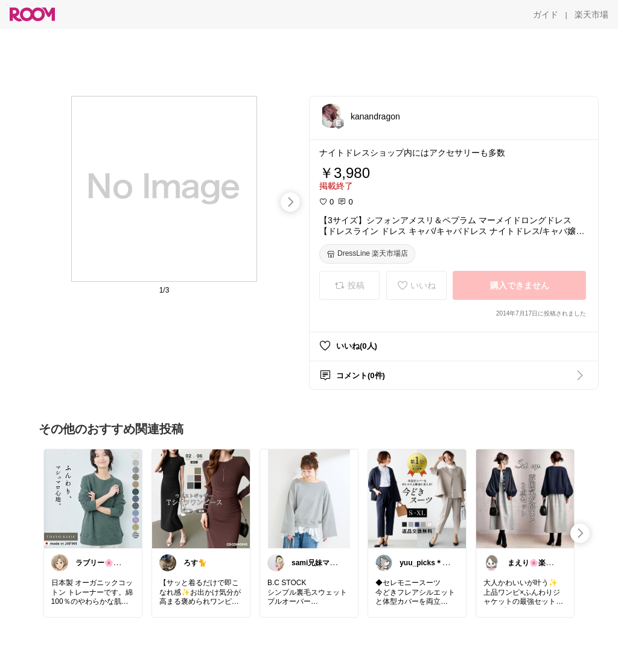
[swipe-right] (290, 202)
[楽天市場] (591, 14)
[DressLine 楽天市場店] (367, 254)
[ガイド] (546, 14)
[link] (93, 498)
